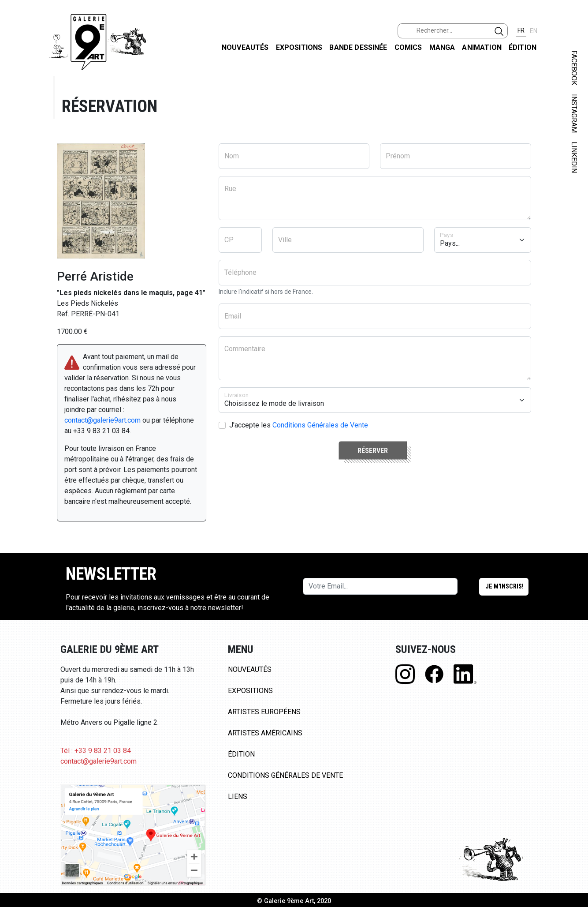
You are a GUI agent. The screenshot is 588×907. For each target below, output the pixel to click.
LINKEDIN (574, 157)
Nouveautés (245, 47)
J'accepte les (299, 425)
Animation (482, 47)
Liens (238, 796)
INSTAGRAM (574, 113)
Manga (442, 47)
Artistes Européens (264, 712)
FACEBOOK (574, 68)
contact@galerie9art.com (102, 420)
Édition (523, 47)
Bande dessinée (358, 47)
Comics (408, 47)
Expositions (299, 47)
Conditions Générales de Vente (320, 425)
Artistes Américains (265, 733)
